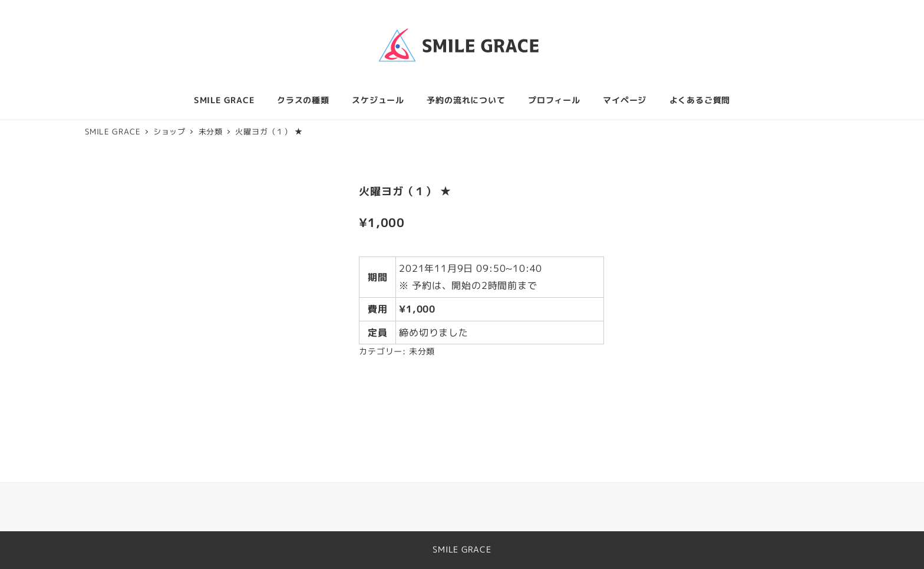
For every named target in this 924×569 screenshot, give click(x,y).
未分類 (422, 351)
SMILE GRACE (462, 550)
